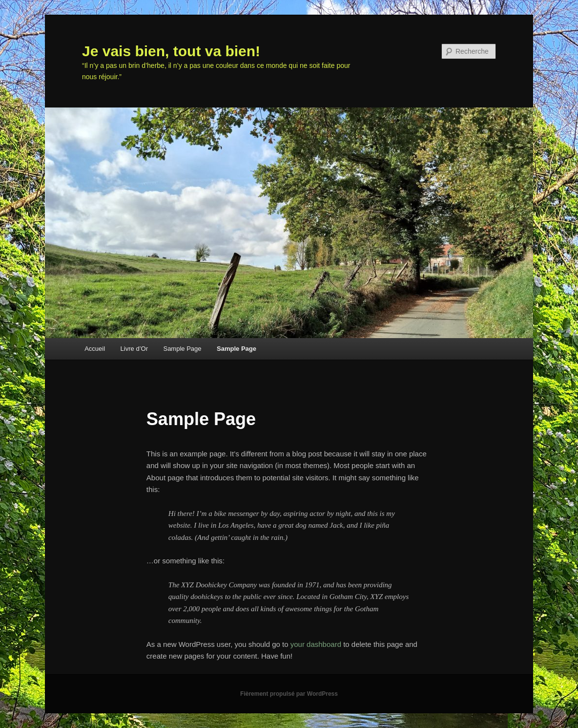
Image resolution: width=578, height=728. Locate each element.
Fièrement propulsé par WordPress (289, 694)
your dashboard (316, 644)
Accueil (95, 349)
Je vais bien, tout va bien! (171, 51)
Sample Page (182, 349)
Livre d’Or (134, 349)
